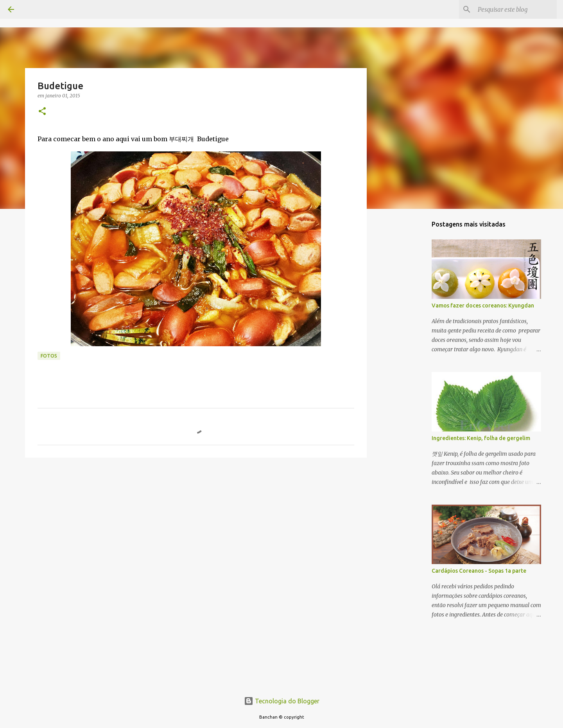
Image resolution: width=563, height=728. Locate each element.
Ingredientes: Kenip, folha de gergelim (481, 438)
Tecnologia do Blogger (282, 701)
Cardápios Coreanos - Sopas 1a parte (479, 571)
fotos (49, 356)
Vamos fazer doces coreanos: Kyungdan (483, 306)
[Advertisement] (196, 524)
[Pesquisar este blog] (516, 9)
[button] (42, 112)
